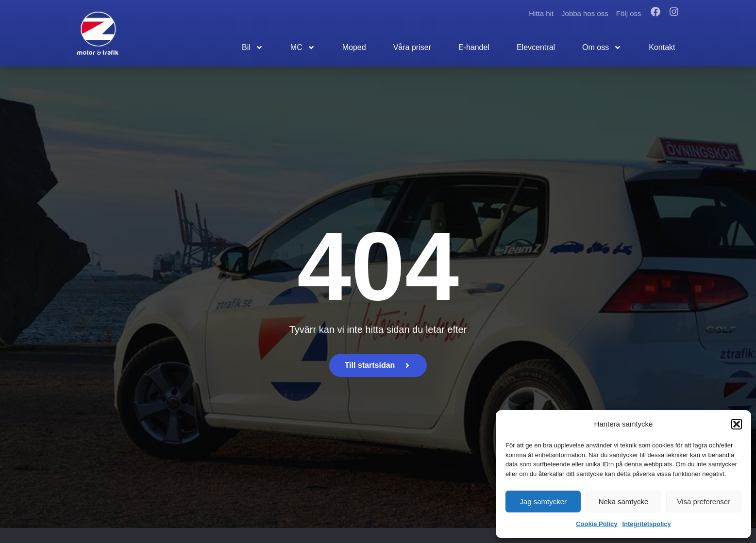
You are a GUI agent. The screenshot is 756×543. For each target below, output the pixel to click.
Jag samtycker (543, 502)
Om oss (602, 48)
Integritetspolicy (646, 524)
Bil (252, 48)
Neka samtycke (624, 502)
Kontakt (662, 47)
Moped (354, 47)
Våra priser (412, 47)
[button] (737, 424)
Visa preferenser (704, 502)
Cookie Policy (596, 524)
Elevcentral (536, 47)
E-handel (474, 47)
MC (303, 48)
